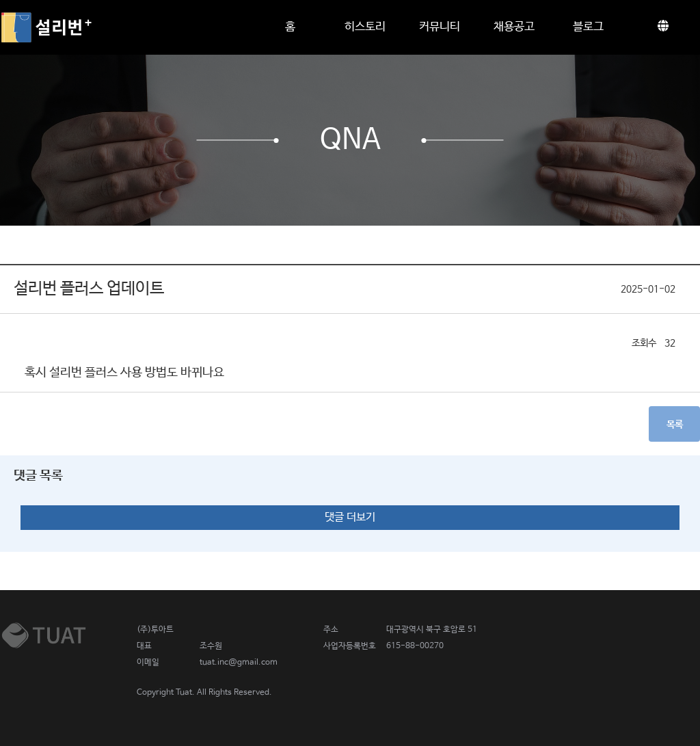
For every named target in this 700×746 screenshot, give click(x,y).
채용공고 (514, 27)
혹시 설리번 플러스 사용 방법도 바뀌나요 (124, 373)
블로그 (588, 27)
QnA (350, 140)
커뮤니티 (440, 27)
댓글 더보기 (350, 517)
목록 (675, 425)
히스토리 (365, 27)
